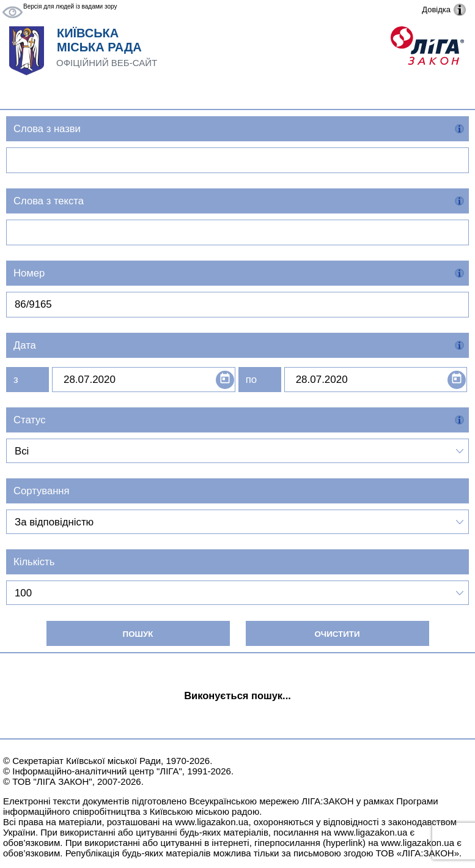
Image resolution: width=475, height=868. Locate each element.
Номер (29, 273)
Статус (30, 420)
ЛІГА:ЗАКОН (327, 801)
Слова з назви (47, 129)
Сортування (42, 491)
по (251, 380)
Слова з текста (49, 201)
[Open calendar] (225, 380)
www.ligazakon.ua (212, 822)
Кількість (34, 562)
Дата (25, 345)
